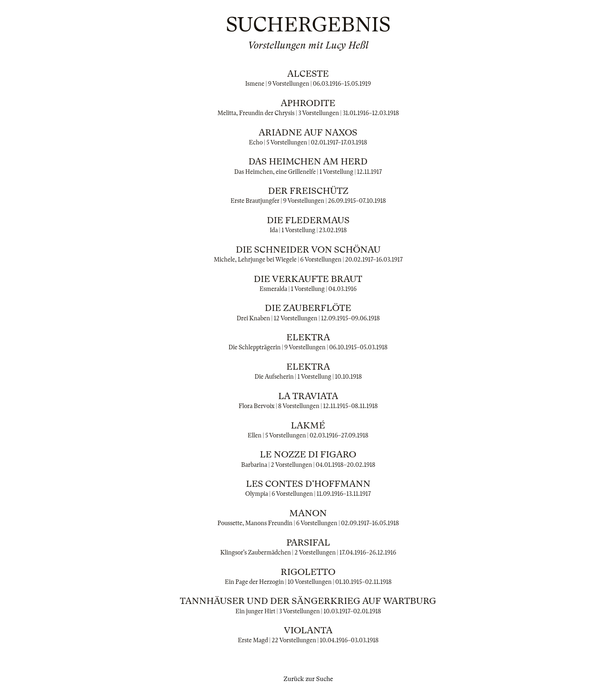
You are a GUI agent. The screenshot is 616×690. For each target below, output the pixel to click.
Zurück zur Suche (308, 679)
